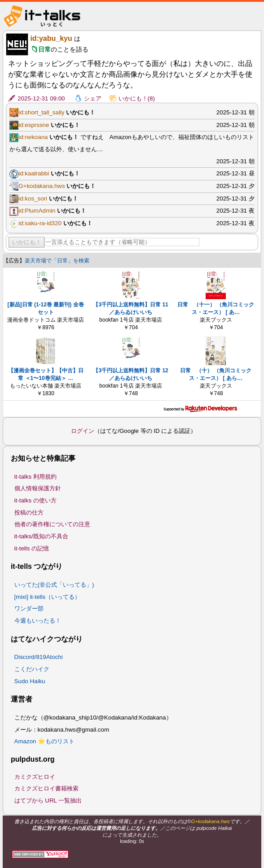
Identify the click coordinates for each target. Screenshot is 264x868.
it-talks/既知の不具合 (41, 536)
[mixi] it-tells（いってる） (48, 597)
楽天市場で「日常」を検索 (57, 261)
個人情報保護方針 (38, 488)
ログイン (83, 431)
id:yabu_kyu (51, 38)
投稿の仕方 (29, 513)
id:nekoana (33, 137)
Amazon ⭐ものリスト (45, 741)
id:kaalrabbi (34, 173)
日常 (44, 49)
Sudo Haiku (30, 681)
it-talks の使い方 (35, 500)
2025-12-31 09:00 (41, 98)
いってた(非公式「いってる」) (54, 585)
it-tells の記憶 (32, 548)
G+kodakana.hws (42, 186)
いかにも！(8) (137, 98)
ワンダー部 (29, 608)
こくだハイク (32, 669)
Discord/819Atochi (39, 657)
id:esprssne (34, 125)
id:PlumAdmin (37, 211)
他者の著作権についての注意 (52, 524)
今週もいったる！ (38, 621)
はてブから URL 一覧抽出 (48, 800)
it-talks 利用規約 (35, 477)
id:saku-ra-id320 (40, 223)
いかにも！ (27, 242)
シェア (93, 98)
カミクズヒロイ (35, 777)
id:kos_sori (33, 198)
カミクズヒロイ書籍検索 (46, 788)
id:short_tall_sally (41, 112)
